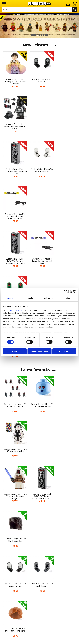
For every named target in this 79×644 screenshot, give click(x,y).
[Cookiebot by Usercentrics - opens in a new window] (66, 291)
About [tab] (68, 298)
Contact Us (40, 557)
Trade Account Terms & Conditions (40, 576)
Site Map (40, 552)
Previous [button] (2, 27)
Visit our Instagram (39, 593)
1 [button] (32, 35)
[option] (39, 27)
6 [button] (41, 35)
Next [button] (77, 27)
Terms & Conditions (39, 535)
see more (53, 46)
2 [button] (34, 35)
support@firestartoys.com (40, 569)
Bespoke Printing (39, 572)
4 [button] (38, 35)
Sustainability (39, 548)
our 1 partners (16, 310)
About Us (40, 517)
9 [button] (47, 35)
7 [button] (43, 35)
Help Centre (40, 561)
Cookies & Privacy (40, 539)
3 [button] (36, 35)
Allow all (64, 351)
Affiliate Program (40, 580)
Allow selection (39, 351)
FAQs (40, 565)
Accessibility (39, 543)
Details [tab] (30, 298)
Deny (15, 351)
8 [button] (45, 35)
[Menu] (4, 4)
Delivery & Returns (40, 531)
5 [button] (40, 35)
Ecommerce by (39, 641)
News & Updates (40, 522)
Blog (39, 526)
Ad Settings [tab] (49, 298)
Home (39, 509)
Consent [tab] (11, 298)
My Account (39, 513)
